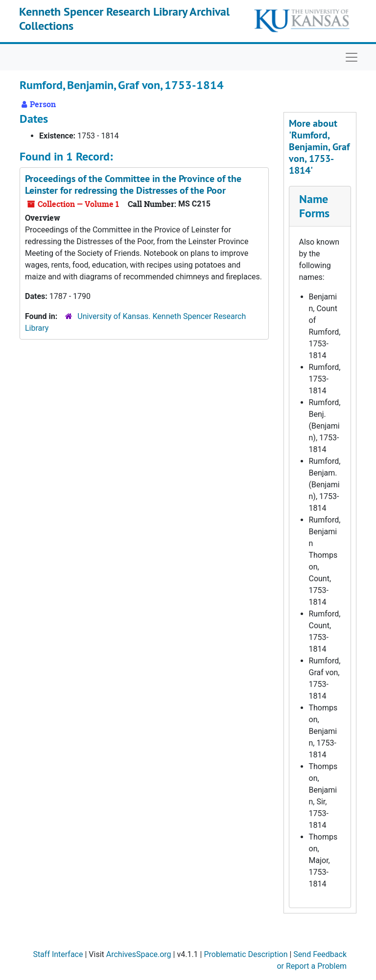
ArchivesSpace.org (139, 954)
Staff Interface (58, 954)
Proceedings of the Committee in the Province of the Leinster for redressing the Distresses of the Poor (133, 184)
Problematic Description (246, 954)
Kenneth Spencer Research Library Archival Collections (124, 19)
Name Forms (314, 206)
